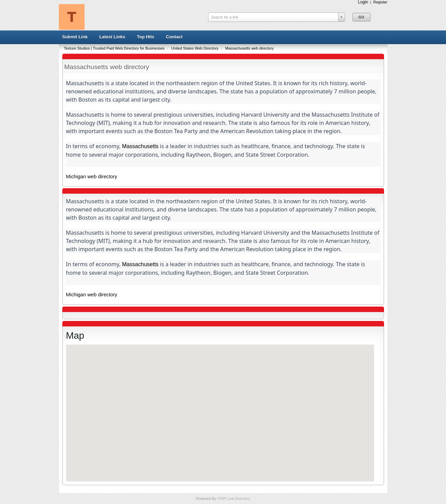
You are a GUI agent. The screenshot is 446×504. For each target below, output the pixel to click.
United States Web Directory (195, 48)
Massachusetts (140, 146)
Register (380, 2)
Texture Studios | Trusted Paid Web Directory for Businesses (115, 48)
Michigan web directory (92, 177)
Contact (174, 37)
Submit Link (75, 37)
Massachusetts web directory (250, 48)
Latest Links (112, 37)
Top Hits (146, 37)
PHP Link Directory (234, 499)
